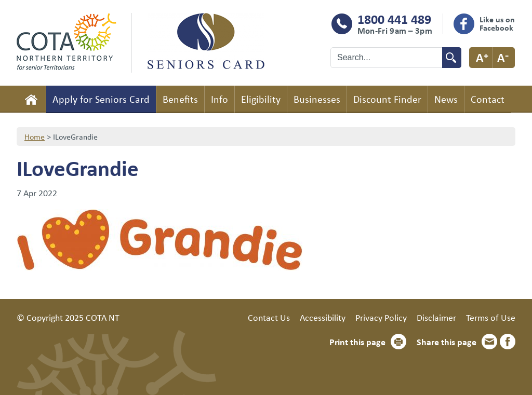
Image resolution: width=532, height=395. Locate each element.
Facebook (508, 342)
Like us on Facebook (497, 23)
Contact (488, 99)
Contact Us (269, 317)
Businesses (317, 99)
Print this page (357, 342)
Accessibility (323, 317)
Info (220, 99)
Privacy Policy (381, 317)
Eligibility (261, 99)
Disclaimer (436, 317)
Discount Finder (387, 99)
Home (31, 99)
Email (489, 342)
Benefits (180, 99)
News (446, 99)
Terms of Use (491, 317)
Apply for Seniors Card (101, 99)
